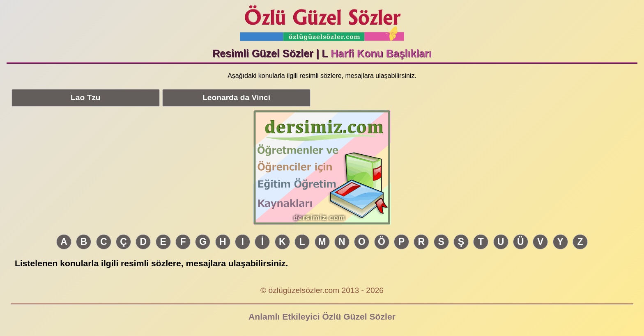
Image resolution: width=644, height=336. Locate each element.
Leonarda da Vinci (236, 97)
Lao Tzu (85, 97)
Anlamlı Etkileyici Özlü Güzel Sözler (322, 317)
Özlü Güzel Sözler (322, 21)
